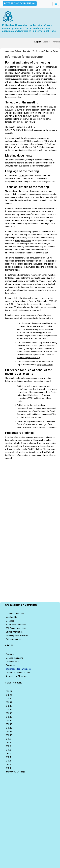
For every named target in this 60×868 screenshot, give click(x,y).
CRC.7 (8, 746)
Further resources (13, 639)
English (38, 42)
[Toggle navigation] (56, 4)
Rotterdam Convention (23, 51)
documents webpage (42, 166)
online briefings (23, 437)
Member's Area (12, 662)
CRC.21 (9, 695)
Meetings (10, 621)
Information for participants (19, 669)
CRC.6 (8, 750)
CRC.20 (9, 699)
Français (56, 42)
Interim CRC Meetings (15, 772)
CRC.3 (8, 761)
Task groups (11, 665)
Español (47, 42)
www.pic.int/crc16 (23, 241)
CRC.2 (8, 764)
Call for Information (14, 632)
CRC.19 (9, 702)
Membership (11, 617)
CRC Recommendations (16, 628)
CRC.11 (9, 732)
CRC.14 (9, 721)
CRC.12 (9, 728)
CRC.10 (9, 735)
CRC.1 (8, 768)
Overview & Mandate (15, 614)
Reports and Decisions (16, 625)
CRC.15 (9, 717)
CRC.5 (8, 753)
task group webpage (48, 150)
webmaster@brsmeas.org (28, 335)
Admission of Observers (16, 676)
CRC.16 (9, 713)
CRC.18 (9, 706)
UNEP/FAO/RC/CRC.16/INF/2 (19, 130)
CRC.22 (9, 691)
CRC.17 (9, 710)
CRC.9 (8, 739)
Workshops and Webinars (17, 636)
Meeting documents (14, 658)
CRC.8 (8, 743)
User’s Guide (14, 270)
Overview (10, 654)
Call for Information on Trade (18, 673)
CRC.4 (8, 757)
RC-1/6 (23, 176)
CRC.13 (9, 724)
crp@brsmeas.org (45, 365)
